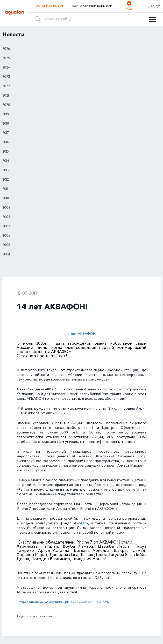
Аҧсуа (155, 6)
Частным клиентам (49, 6)
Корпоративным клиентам (92, 6)
